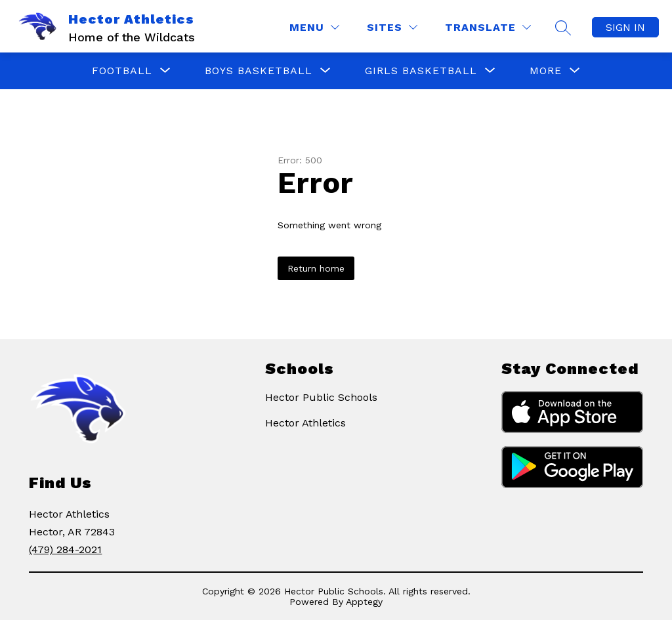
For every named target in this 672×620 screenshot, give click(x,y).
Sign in (625, 27)
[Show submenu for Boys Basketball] (259, 71)
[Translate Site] (488, 27)
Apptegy (364, 602)
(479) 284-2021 (65, 549)
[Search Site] (563, 28)
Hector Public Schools (321, 397)
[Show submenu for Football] (122, 71)
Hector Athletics (305, 423)
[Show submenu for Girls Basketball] (421, 71)
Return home (316, 268)
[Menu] (314, 27)
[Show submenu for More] (546, 71)
